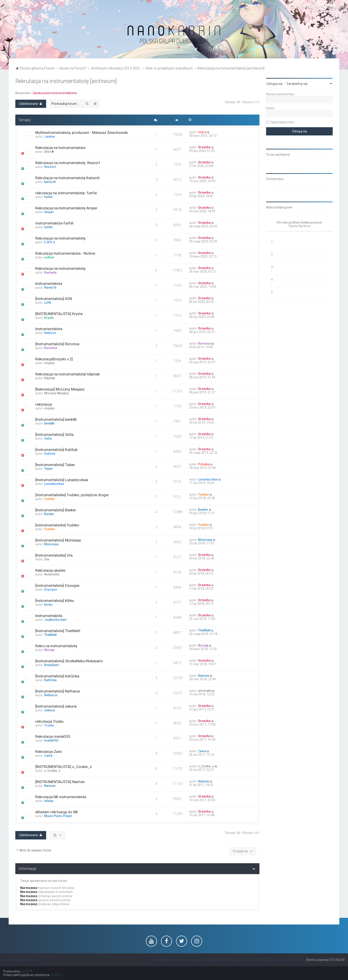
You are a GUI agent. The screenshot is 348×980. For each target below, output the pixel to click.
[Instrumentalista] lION (54, 299)
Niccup (49, 650)
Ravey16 (50, 288)
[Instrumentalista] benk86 (56, 419)
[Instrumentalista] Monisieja (58, 540)
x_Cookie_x (52, 771)
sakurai (50, 710)
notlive (49, 257)
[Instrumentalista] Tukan (55, 465)
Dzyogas (51, 589)
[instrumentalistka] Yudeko (57, 525)
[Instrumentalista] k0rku (55, 601)
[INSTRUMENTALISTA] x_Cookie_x (63, 767)
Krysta (49, 318)
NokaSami (52, 665)
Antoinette (52, 574)
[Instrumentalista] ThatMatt (58, 631)
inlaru (202, 132)
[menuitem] (30, 7)
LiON (48, 303)
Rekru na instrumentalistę (56, 646)
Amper (49, 212)
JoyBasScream (55, 620)
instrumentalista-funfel (54, 223)
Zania (48, 756)
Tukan (48, 469)
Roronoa (51, 348)
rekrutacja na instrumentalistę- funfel (66, 193)
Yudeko (50, 499)
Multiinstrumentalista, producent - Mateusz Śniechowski (82, 133)
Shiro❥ (49, 152)
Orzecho (204, 147)
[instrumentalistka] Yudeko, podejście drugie (72, 495)
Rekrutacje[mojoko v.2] (54, 359)
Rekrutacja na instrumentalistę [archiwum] (66, 81)
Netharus (51, 695)
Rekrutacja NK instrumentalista (61, 797)
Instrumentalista (49, 284)
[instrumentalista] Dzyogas (57, 585)
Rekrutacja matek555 (53, 736)
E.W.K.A (50, 242)
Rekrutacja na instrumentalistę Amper (66, 208)
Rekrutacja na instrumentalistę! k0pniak (67, 374)
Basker (49, 514)
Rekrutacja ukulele (50, 570)
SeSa (48, 438)
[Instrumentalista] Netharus (58, 691)
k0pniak (50, 378)
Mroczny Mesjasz (56, 393)
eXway (49, 801)
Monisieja (51, 544)
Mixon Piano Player (58, 816)
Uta (47, 559)
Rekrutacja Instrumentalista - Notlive (65, 253)
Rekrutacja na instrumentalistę (60, 238)
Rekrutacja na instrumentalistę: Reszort (68, 163)
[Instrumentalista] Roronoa (57, 344)
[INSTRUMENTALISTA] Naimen (60, 782)
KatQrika (50, 680)
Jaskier (50, 137)
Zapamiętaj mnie (282, 122)
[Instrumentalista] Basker (56, 510)
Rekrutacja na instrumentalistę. (61, 268)
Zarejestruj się (297, 84)
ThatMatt (50, 635)
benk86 (49, 423)
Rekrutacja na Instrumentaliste (60, 148)
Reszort (50, 167)
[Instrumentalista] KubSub (56, 450)
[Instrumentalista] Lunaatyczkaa (62, 480)
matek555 (51, 740)
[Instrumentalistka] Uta (54, 555)
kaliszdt (50, 182)
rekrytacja (43, 404)
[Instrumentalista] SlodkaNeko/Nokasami (69, 661)
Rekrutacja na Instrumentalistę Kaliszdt (67, 178)
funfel (48, 197)
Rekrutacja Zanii (49, 752)
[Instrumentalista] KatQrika (57, 676)
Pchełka (204, 464)
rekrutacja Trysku (49, 721)
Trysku (49, 725)
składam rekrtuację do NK (57, 812)
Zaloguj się (274, 84)
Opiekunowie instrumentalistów (55, 93)
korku (48, 605)
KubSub (50, 454)
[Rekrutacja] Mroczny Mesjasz (60, 389)
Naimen (204, 676)
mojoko (49, 363)
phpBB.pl (56, 975)
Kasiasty (50, 272)
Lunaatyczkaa (54, 484)
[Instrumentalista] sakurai (56, 706)
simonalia (205, 691)
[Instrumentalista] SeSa (54, 434)
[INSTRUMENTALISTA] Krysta (59, 314)
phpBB (25, 971)
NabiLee (50, 333)
